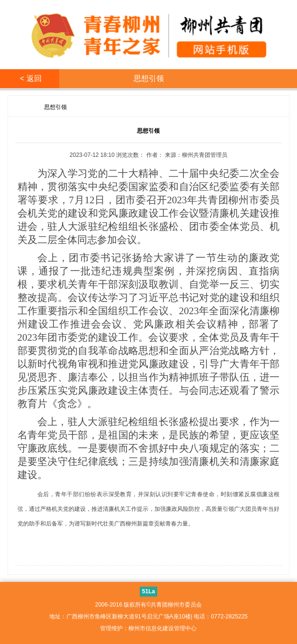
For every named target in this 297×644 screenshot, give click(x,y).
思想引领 (55, 107)
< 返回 (30, 78)
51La (148, 591)
